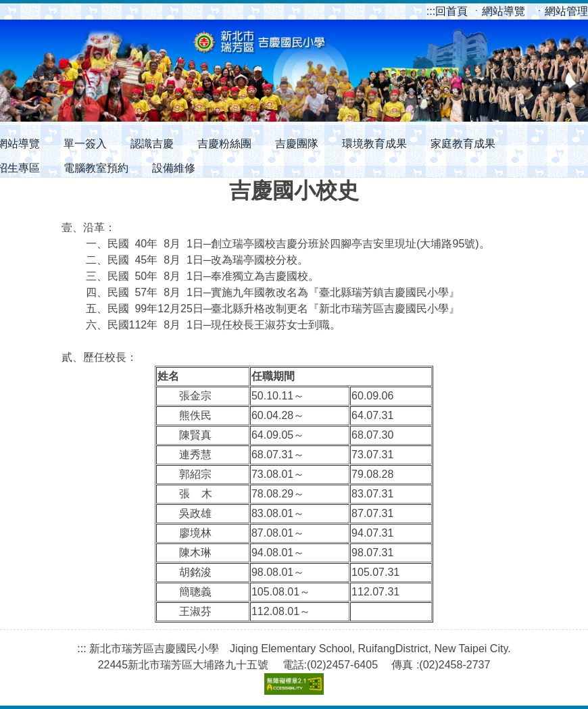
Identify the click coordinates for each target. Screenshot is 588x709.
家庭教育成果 (463, 144)
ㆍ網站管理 (561, 11)
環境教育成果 (374, 144)
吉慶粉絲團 (224, 144)
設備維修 (174, 168)
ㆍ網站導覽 (499, 11)
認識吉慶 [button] (152, 144)
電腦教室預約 (96, 168)
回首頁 (448, 11)
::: (431, 11)
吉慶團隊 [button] (297, 144)
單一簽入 (85, 144)
